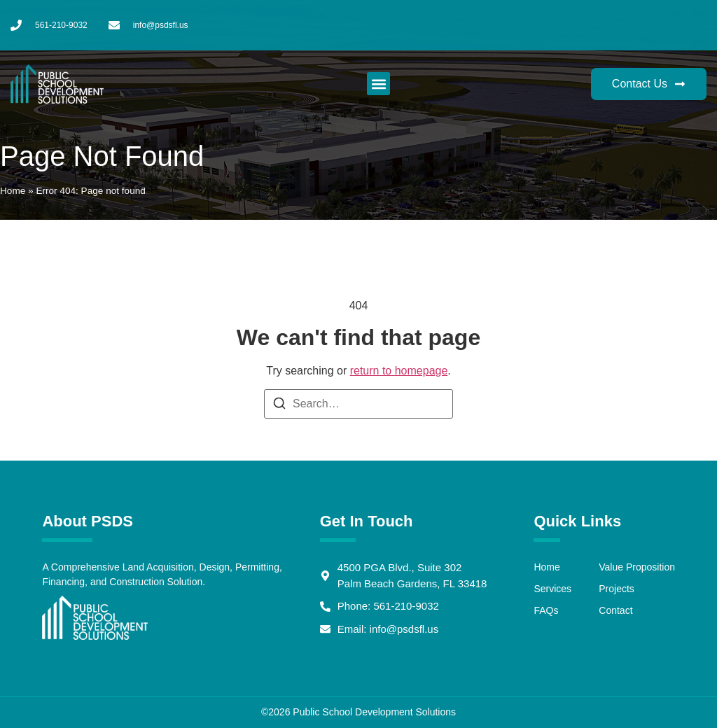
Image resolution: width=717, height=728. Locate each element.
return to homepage (399, 371)
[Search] (279, 406)
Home (13, 191)
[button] (378, 84)
